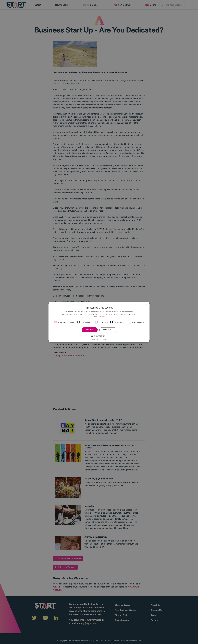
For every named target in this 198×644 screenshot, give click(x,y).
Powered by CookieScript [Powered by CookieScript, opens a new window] (99, 340)
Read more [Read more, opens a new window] (102, 317)
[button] (56, 322)
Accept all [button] (90, 330)
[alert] (99, 322)
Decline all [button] (108, 330)
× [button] (146, 305)
